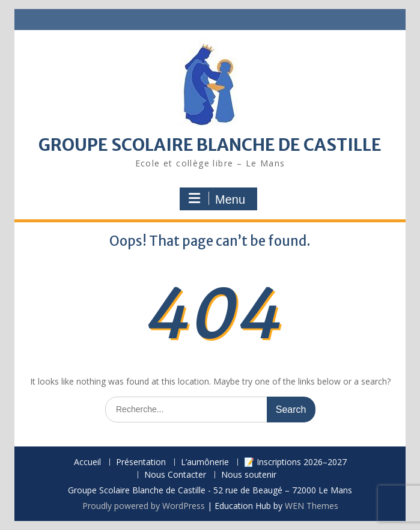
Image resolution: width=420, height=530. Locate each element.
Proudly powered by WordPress (144, 506)
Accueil (87, 462)
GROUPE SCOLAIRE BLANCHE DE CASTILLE (210, 145)
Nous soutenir (249, 475)
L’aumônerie (205, 462)
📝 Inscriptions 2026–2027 (295, 462)
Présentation (141, 462)
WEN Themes (312, 506)
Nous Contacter (175, 475)
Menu (217, 199)
